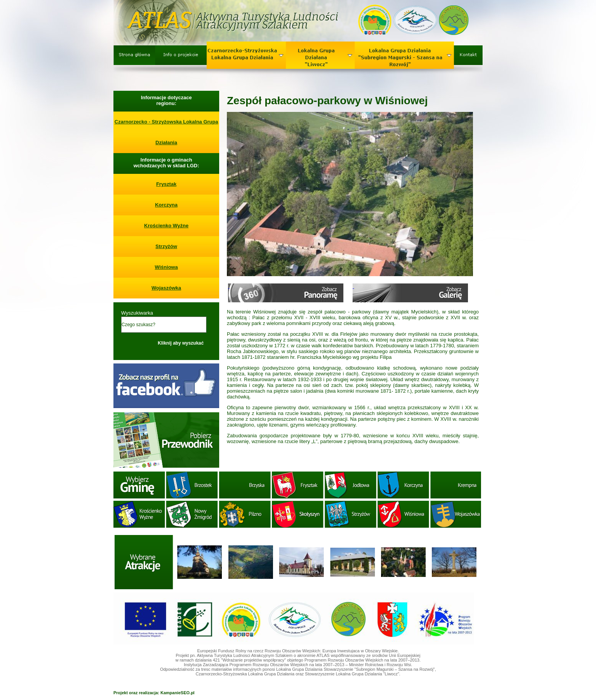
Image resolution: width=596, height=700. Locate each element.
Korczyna (166, 205)
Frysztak (166, 184)
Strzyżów (166, 246)
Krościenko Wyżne (166, 226)
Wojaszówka (166, 288)
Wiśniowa (166, 267)
